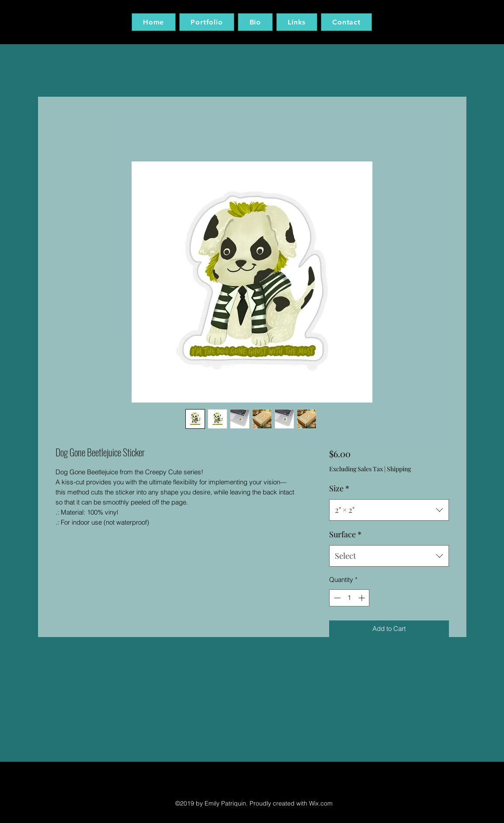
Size (339, 488)
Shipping (399, 469)
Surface (345, 534)
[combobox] (389, 510)
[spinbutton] (349, 598)
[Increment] (363, 598)
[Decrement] (336, 598)
